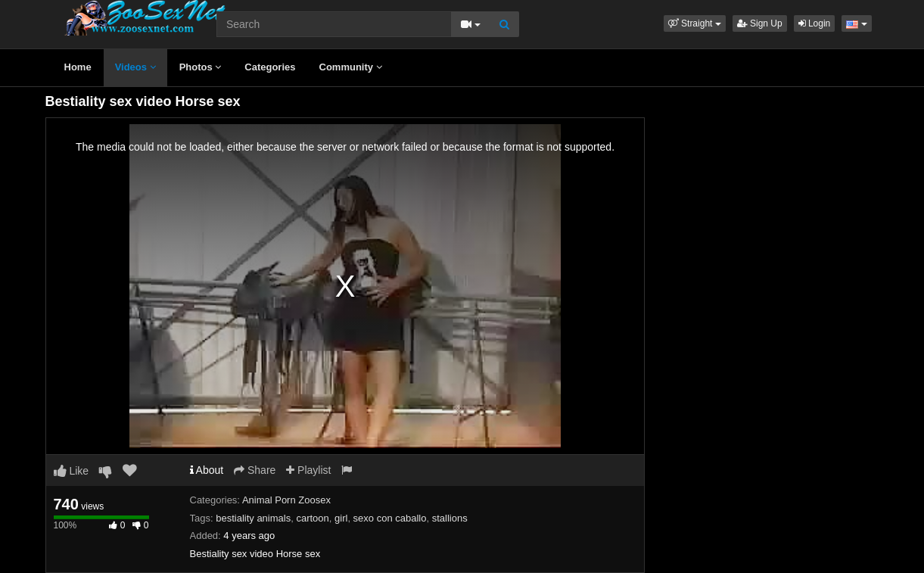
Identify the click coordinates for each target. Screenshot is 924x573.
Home (78, 67)
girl (341, 518)
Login (815, 23)
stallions (450, 518)
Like (72, 471)
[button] (695, 23)
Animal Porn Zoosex (286, 500)
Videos (135, 67)
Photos (201, 67)
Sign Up (760, 23)
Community (351, 67)
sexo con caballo (390, 518)
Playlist (308, 470)
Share (255, 470)
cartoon (312, 518)
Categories (270, 67)
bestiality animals (253, 518)
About (207, 470)
